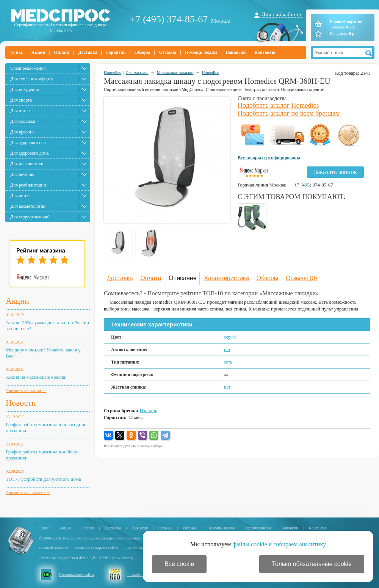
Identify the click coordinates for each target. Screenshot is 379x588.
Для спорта (21, 100)
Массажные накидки (175, 72)
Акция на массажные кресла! (36, 377)
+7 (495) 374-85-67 (169, 19)
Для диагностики (27, 164)
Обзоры (142, 52)
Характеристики (226, 278)
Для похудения (24, 89)
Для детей (20, 196)
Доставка (88, 52)
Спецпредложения (28, 68)
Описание (183, 278)
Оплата (62, 52)
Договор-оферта (138, 548)
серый (230, 337)
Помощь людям (201, 52)
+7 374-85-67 (314, 185)
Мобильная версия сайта (96, 548)
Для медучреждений (30, 217)
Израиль (148, 410)
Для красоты (22, 132)
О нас (17, 52)
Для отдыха (21, 111)
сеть (228, 362)
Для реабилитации (28, 185)
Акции (38, 52)
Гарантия (116, 52)
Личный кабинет (282, 14)
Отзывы (168, 52)
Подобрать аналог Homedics (278, 105)
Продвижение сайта (76, 574)
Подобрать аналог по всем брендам (289, 113)
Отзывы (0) (301, 278)
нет (227, 350)
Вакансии (236, 52)
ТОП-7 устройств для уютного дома (43, 479)
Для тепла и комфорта (31, 79)
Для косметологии (28, 206)
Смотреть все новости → (28, 492)
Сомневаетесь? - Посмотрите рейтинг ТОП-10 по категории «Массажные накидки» (211, 293)
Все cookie (179, 564)
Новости (21, 403)
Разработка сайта (143, 574)
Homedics (112, 72)
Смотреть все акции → (26, 390)
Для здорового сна (28, 143)
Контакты (265, 52)
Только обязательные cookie (312, 564)
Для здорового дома (29, 153)
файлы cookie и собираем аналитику (279, 544)
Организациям (258, 528)
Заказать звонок (335, 172)
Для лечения (22, 174)
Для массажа (23, 121)
